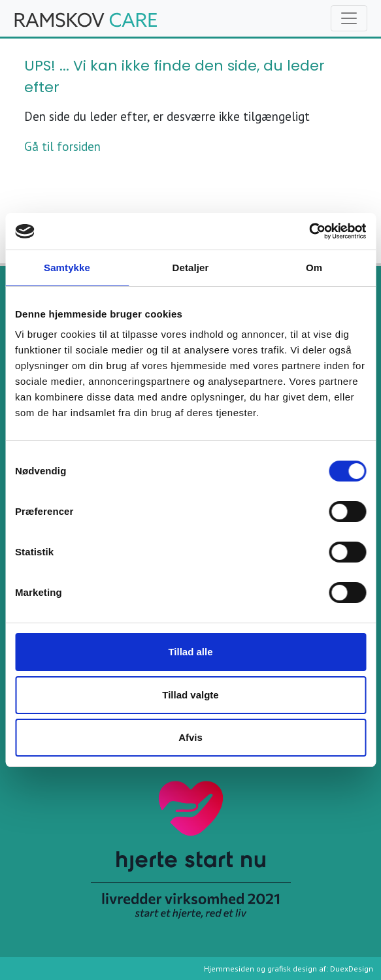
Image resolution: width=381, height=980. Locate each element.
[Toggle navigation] (349, 18)
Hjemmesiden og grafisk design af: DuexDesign (289, 969)
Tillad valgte (190, 695)
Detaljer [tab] (191, 268)
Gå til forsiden (62, 146)
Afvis (190, 737)
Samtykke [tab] (67, 268)
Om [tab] (314, 268)
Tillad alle (190, 652)
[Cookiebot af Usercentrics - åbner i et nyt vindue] (309, 231)
